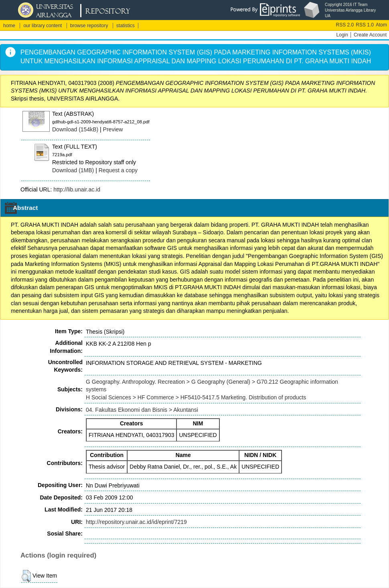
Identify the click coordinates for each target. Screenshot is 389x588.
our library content (43, 26)
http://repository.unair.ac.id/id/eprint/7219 (136, 522)
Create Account (370, 35)
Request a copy (118, 170)
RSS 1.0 (365, 25)
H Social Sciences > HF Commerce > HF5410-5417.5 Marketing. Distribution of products (196, 397)
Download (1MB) (73, 170)
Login (342, 35)
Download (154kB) (75, 129)
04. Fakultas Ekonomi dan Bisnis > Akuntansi (142, 410)
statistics (126, 26)
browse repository (89, 26)
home (9, 26)
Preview (113, 129)
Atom (381, 25)
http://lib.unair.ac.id (77, 189)
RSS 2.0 (345, 25)
